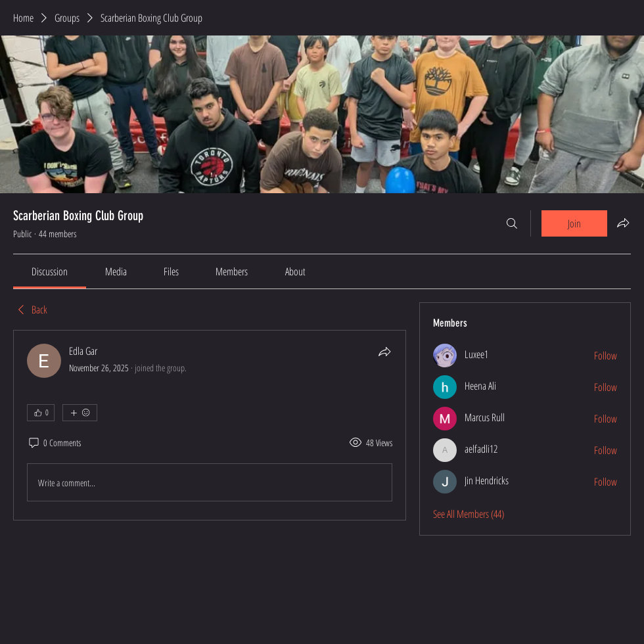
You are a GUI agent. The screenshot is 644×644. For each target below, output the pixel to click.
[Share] (384, 352)
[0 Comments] (54, 443)
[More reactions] (80, 413)
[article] (210, 425)
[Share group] (623, 223)
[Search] (512, 223)
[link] (50, 271)
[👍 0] (41, 413)
